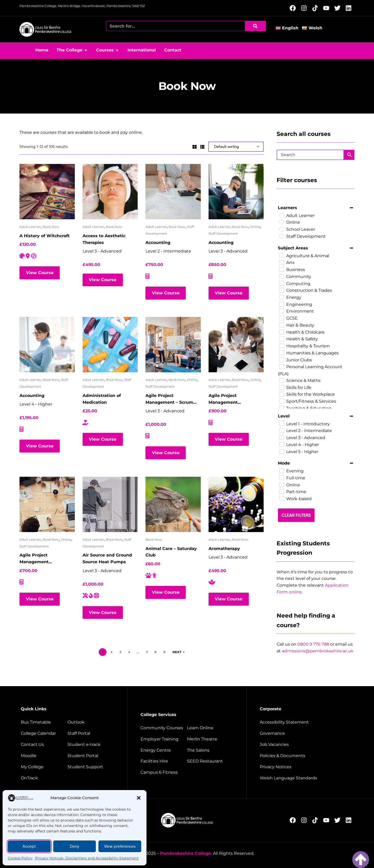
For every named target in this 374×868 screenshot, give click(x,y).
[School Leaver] (282, 229)
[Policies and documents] (306, 756)
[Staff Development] (282, 236)
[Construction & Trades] (282, 290)
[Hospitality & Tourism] (282, 346)
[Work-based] (282, 498)
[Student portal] (91, 756)
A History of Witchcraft (45, 236)
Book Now (51, 227)
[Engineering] (282, 304)
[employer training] (163, 739)
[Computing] (282, 283)
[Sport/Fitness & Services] (282, 401)
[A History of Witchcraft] (47, 192)
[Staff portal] (91, 733)
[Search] (255, 26)
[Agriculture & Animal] (282, 255)
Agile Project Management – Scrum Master (169, 399)
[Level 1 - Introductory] (282, 423)
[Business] (282, 269)
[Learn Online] (210, 728)
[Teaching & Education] (282, 408)
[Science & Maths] (282, 380)
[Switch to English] (289, 28)
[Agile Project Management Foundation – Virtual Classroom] (236, 345)
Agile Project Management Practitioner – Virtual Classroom (42, 559)
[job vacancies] (306, 745)
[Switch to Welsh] (314, 28)
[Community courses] (163, 728)
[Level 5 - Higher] (282, 451)
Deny (75, 846)
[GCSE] (282, 318)
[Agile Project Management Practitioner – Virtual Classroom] (47, 504)
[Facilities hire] (163, 761)
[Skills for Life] (282, 387)
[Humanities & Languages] (282, 353)
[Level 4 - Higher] (282, 444)
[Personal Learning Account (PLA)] (282, 366)
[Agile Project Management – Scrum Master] (173, 345)
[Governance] (306, 733)
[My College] (44, 767)
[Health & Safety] (282, 339)
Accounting (158, 243)
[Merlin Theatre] (210, 739)
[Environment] (282, 311)
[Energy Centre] (163, 750)
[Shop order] (236, 147)
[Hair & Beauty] (282, 325)
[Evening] (282, 471)
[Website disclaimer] (306, 767)
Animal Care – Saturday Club (171, 552)
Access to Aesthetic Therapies (104, 239)
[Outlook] (91, 722)
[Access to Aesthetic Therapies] (110, 192)
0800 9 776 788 (313, 644)
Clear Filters (296, 515)
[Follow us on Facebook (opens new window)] (294, 8)
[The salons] (210, 750)
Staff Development (223, 233)
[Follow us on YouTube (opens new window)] (328, 8)
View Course (40, 273)
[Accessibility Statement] (306, 722)
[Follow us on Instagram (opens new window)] (305, 8)
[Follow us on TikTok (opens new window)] (316, 8)
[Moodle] (44, 756)
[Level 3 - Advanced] (282, 437)
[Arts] (282, 262)
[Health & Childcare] (282, 332)
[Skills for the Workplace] (282, 394)
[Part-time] (282, 491)
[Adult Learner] (282, 215)
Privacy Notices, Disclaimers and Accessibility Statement (87, 858)
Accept (29, 846)
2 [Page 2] (112, 652)
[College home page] (45, 29)
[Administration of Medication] (110, 345)
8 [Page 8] (156, 652)
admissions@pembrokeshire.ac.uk (318, 651)
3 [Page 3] (120, 652)
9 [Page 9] (164, 652)
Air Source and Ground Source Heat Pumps (107, 558)
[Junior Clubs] (282, 359)
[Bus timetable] (44, 722)
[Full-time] (282, 478)
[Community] (282, 276)
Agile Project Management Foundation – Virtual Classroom (231, 399)
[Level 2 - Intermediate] (282, 430)
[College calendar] (44, 733)
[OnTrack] (44, 778)
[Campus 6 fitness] (163, 772)
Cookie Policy (20, 858)
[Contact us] (44, 745)
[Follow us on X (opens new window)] (339, 8)
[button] (139, 798)
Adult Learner (30, 227)
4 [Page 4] (129, 652)
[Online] (282, 222)
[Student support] (91, 767)
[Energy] (282, 297)
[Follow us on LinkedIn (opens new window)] (350, 8)
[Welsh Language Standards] (306, 778)
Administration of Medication (102, 399)
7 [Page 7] (147, 652)
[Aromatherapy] (236, 504)
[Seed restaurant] (210, 761)
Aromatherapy (224, 549)
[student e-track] (91, 745)
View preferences (120, 846)
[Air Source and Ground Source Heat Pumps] (110, 504)
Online (255, 227)
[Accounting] (173, 192)
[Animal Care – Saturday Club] (173, 504)
